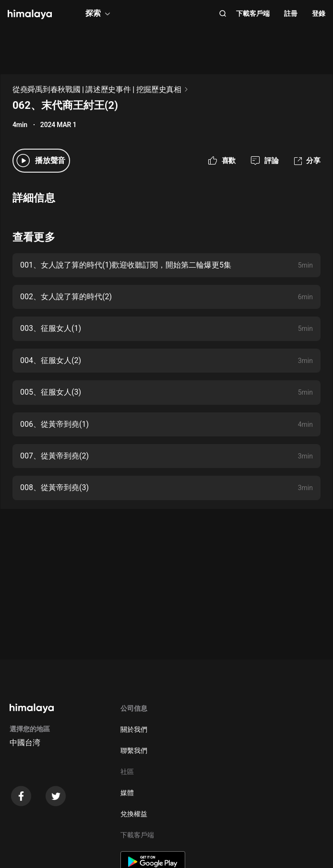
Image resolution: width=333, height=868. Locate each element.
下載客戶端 (253, 13)
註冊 (291, 13)
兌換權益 (134, 814)
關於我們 (134, 729)
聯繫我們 (134, 751)
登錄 (319, 13)
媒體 (127, 793)
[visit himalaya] (30, 14)
